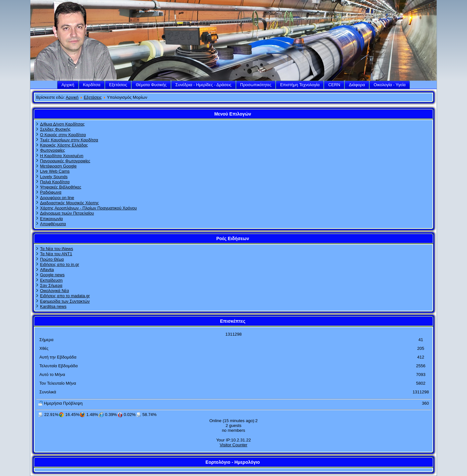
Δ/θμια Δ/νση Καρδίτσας (62, 124)
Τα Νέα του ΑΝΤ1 (56, 254)
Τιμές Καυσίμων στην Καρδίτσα (69, 140)
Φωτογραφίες (52, 150)
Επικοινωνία (52, 219)
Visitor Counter (233, 445)
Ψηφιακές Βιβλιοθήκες (61, 187)
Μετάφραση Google (58, 166)
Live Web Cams (55, 171)
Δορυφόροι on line (57, 198)
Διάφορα (357, 85)
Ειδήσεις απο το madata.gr (65, 296)
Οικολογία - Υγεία (390, 85)
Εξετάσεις (118, 85)
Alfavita (47, 270)
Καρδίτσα (92, 85)
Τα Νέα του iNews (57, 249)
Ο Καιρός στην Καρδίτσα (63, 135)
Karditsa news (53, 306)
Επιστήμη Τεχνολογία (300, 85)
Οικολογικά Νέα (54, 291)
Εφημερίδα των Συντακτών (65, 301)
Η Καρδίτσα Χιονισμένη (62, 156)
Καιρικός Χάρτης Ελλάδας (64, 145)
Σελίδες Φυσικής (55, 129)
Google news (52, 275)
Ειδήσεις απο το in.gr (60, 264)
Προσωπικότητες (256, 85)
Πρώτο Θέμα (52, 259)
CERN (334, 85)
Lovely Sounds (54, 177)
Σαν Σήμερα (51, 285)
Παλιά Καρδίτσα (55, 182)
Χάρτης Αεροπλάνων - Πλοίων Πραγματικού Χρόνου (88, 208)
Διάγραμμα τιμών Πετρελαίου (67, 213)
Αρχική (68, 85)
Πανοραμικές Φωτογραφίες (65, 161)
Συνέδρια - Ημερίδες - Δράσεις (203, 85)
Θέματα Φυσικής (151, 85)
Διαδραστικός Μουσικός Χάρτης (69, 203)
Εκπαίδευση (51, 280)
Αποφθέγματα (53, 224)
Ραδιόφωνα (51, 192)
